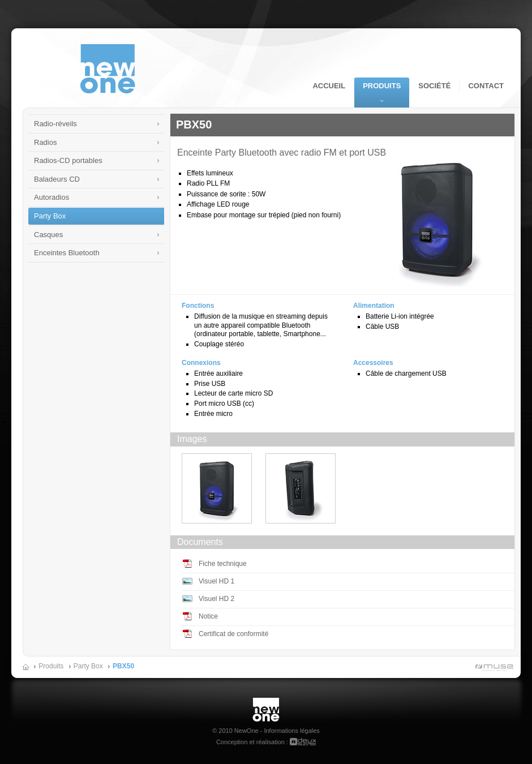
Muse (492, 669)
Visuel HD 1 (216, 581)
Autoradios (52, 197)
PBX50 (123, 666)
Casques (48, 235)
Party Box (50, 216)
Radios (45, 142)
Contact (486, 86)
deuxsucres (303, 742)
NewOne (108, 69)
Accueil (329, 86)
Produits (382, 86)
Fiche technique (223, 564)
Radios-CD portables (68, 160)
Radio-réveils (55, 124)
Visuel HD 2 (216, 599)
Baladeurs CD (57, 179)
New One (266, 702)
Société (434, 86)
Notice (208, 616)
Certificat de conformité (233, 634)
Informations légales (291, 731)
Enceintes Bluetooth (67, 253)
